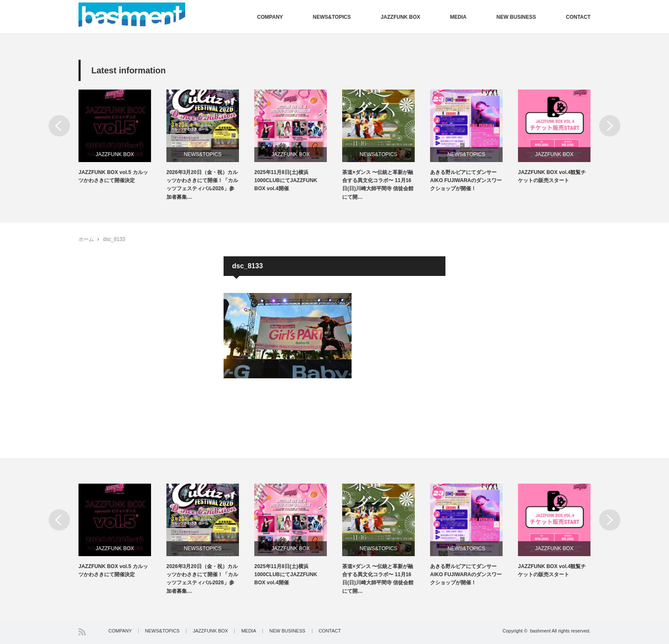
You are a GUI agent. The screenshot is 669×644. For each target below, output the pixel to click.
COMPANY (270, 17)
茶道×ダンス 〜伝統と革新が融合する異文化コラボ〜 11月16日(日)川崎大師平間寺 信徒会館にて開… (378, 185)
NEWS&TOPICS (332, 17)
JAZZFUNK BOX (400, 17)
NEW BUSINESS (516, 17)
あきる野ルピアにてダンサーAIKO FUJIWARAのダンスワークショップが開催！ (466, 180)
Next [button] (610, 126)
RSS (82, 632)
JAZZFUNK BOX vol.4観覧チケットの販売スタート (552, 176)
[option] (122, 137)
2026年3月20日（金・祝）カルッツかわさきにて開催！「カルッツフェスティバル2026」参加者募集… (202, 185)
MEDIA (458, 17)
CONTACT (578, 17)
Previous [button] (59, 126)
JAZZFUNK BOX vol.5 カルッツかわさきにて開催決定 (113, 176)
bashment (540, 631)
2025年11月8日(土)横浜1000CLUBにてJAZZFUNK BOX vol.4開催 (286, 180)
